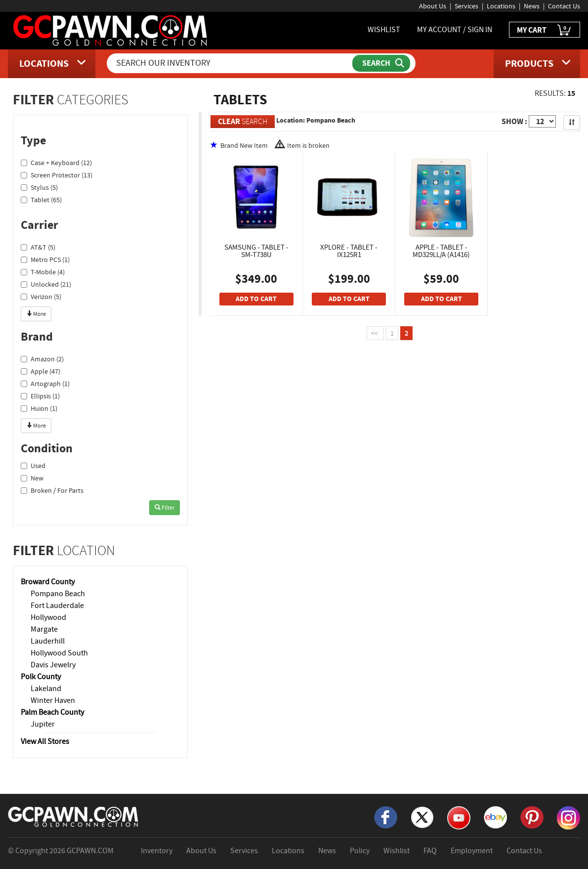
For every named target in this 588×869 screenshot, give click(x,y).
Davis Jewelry (53, 665)
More (36, 314)
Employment (472, 851)
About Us (433, 6)
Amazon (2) (42, 359)
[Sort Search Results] (572, 123)
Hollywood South (59, 653)
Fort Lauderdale (57, 606)
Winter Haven (53, 700)
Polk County (41, 677)
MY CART (545, 30)
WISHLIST (384, 30)
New (32, 478)
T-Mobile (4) (43, 272)
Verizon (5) (41, 297)
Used (33, 466)
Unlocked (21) (46, 284)
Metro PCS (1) (45, 260)
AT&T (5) (38, 247)
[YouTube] (459, 817)
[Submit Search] (381, 63)
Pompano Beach (58, 594)
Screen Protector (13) (57, 175)
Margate (44, 629)
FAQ (430, 851)
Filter (165, 508)
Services (466, 6)
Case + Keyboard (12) (56, 163)
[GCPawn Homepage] (111, 30)
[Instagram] (568, 817)
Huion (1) (39, 408)
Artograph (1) (45, 384)
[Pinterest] (532, 817)
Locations (501, 6)
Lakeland (46, 689)
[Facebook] (386, 817)
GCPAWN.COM (90, 851)
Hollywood (48, 617)
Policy (360, 851)
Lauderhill (48, 641)
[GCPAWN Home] (74, 816)
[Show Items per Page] (542, 121)
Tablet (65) (41, 200)
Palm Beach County (52, 712)
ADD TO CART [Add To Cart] (256, 299)
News (532, 6)
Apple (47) (41, 371)
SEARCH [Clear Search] (243, 121)
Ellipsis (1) (40, 396)
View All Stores (45, 741)
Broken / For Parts (52, 490)
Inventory (157, 851)
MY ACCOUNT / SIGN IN (455, 30)
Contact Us (564, 6)
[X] (422, 817)
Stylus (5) (39, 187)
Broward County (48, 582)
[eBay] (495, 817)
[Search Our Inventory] (231, 63)
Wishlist (397, 851)
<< (375, 333)
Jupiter (43, 724)
